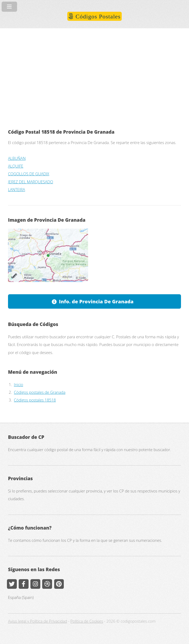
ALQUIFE (16, 166)
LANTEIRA (17, 189)
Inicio (19, 384)
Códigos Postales (97, 16)
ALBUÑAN (17, 158)
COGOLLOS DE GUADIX (29, 174)
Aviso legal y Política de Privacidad (38, 621)
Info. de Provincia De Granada (96, 301)
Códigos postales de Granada (40, 392)
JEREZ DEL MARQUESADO (31, 182)
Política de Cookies (87, 621)
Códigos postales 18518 (35, 400)
